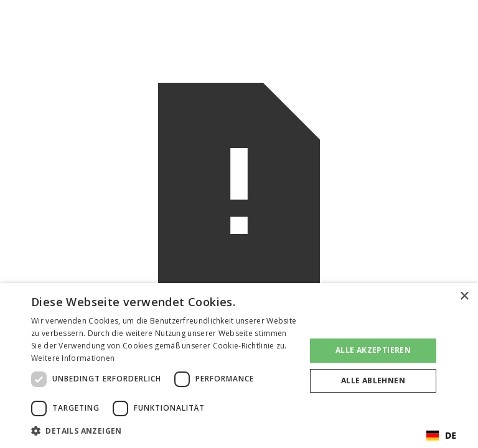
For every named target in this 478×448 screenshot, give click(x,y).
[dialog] (239, 366)
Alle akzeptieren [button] (373, 350)
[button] (164, 431)
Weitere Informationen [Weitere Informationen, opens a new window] (73, 358)
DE (441, 435)
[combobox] (441, 436)
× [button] (464, 296)
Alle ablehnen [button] (373, 380)
